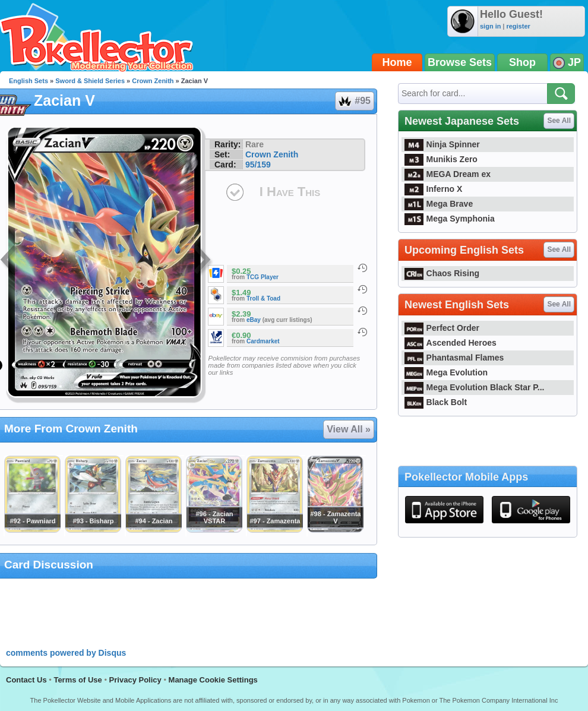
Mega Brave (439, 204)
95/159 (258, 165)
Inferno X (433, 189)
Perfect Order (442, 328)
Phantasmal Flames (454, 358)
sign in (490, 26)
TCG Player (263, 277)
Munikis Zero (441, 159)
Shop (522, 62)
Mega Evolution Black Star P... (475, 387)
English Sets (29, 81)
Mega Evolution (446, 372)
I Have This (290, 192)
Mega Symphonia (450, 219)
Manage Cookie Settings (213, 680)
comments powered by (66, 653)
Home (397, 62)
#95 (354, 101)
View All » (349, 429)
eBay (254, 320)
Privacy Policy (135, 680)
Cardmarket (263, 341)
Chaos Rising (442, 273)
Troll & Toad (263, 298)
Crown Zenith (153, 81)
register (518, 26)
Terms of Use (78, 680)
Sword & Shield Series (90, 81)
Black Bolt (436, 402)
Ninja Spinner (442, 144)
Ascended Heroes (451, 343)
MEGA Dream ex (448, 174)
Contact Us (26, 680)
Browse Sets (460, 62)
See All (559, 121)
